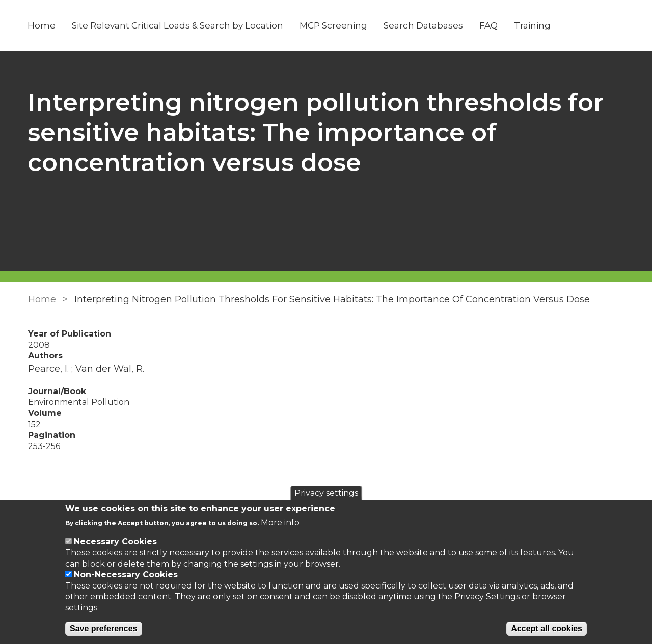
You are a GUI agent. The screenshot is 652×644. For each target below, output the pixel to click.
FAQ (489, 25)
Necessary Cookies (115, 541)
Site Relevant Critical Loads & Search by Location (178, 25)
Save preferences (104, 628)
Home (42, 25)
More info (280, 523)
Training (533, 25)
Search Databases (424, 25)
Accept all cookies (547, 628)
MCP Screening (334, 25)
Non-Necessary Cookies (126, 575)
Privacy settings (326, 493)
